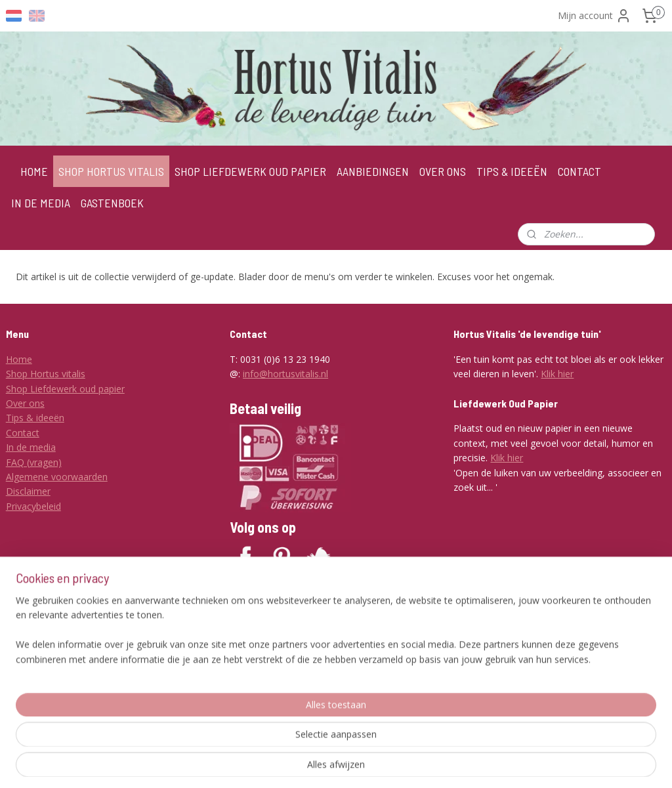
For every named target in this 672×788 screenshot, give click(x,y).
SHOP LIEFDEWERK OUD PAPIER (250, 171)
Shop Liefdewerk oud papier (65, 389)
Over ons (25, 403)
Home (19, 359)
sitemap (319, 764)
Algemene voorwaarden (57, 477)
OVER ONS (443, 171)
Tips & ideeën (35, 418)
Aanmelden (264, 706)
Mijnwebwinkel (512, 764)
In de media (31, 447)
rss (347, 764)
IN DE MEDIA (41, 203)
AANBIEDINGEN (373, 171)
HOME (34, 171)
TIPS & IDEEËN (512, 171)
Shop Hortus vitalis (46, 374)
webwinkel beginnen (397, 764)
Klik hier (557, 374)
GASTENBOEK (112, 203)
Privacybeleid (33, 506)
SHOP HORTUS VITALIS (111, 171)
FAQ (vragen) (34, 462)
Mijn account (595, 16)
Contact (23, 433)
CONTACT (579, 171)
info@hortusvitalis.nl (285, 374)
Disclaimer (28, 491)
